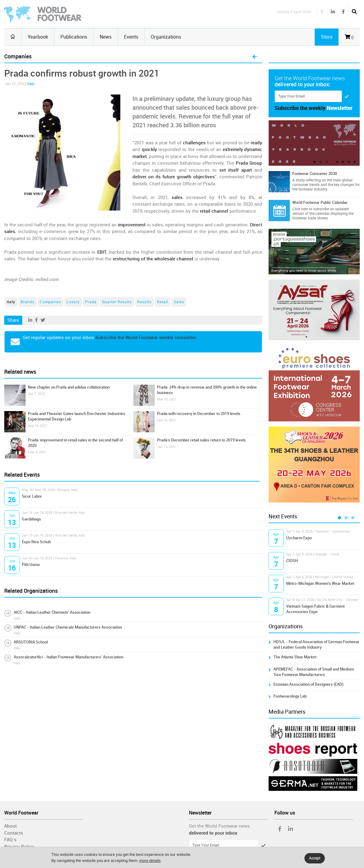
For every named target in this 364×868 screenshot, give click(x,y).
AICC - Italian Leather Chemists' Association (52, 612)
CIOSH (292, 561)
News (106, 37)
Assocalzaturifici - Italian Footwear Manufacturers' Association (69, 657)
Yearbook (38, 37)
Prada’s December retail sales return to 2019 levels (201, 440)
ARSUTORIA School (31, 642)
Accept (315, 858)
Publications (74, 37)
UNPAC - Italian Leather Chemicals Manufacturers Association (68, 627)
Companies (50, 302)
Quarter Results (117, 302)
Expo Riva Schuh (36, 542)
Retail (163, 302)
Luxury (73, 302)
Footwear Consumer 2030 (315, 174)
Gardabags (31, 519)
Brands (27, 302)
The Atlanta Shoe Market (295, 657)
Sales (179, 302)
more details (150, 861)
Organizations (166, 37)
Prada (91, 302)
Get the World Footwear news (219, 826)
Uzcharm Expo (299, 538)
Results (144, 302)
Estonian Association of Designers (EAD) (308, 684)
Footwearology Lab (290, 696)
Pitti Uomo (31, 565)
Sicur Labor (32, 496)
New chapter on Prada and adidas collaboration (69, 387)
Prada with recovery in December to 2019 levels (199, 414)
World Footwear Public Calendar (320, 202)
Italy (31, 84)
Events (131, 37)
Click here (300, 209)
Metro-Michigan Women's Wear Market (320, 583)
